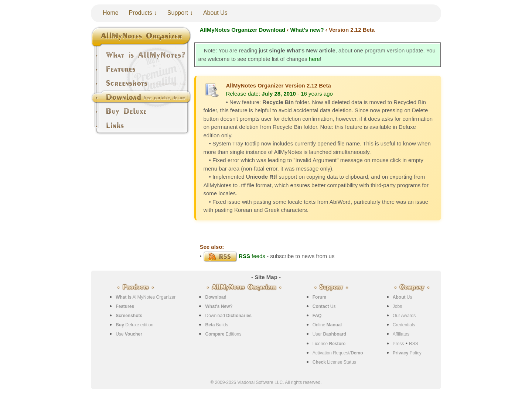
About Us (215, 13)
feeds (234, 256)
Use (129, 334)
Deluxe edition (134, 325)
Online (327, 325)
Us (324, 306)
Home (111, 13)
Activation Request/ (338, 353)
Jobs (397, 306)
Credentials (404, 325)
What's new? (307, 30)
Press (398, 344)
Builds (216, 325)
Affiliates (401, 334)
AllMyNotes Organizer (146, 297)
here (314, 59)
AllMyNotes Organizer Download (243, 30)
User (329, 334)
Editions (223, 334)
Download (228, 316)
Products (141, 13)
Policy (407, 353)
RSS (414, 344)
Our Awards (404, 316)
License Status (334, 362)
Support (178, 13)
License (329, 344)
